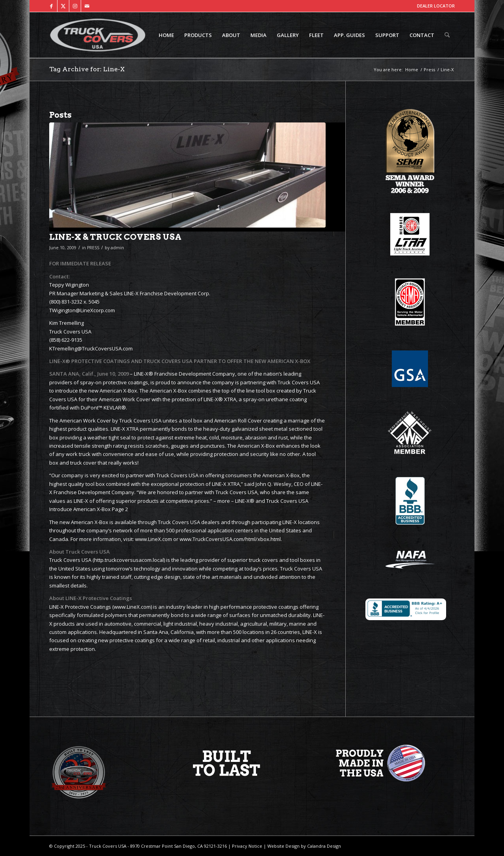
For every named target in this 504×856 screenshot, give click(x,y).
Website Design (283, 846)
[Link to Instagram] (75, 6)
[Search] (447, 35)
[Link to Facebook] (51, 6)
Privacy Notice (246, 846)
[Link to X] (63, 6)
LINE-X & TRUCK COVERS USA (115, 237)
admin (117, 248)
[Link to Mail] (87, 6)
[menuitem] (166, 35)
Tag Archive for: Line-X (87, 69)
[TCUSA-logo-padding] (98, 35)
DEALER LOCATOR (436, 6)
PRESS (93, 248)
